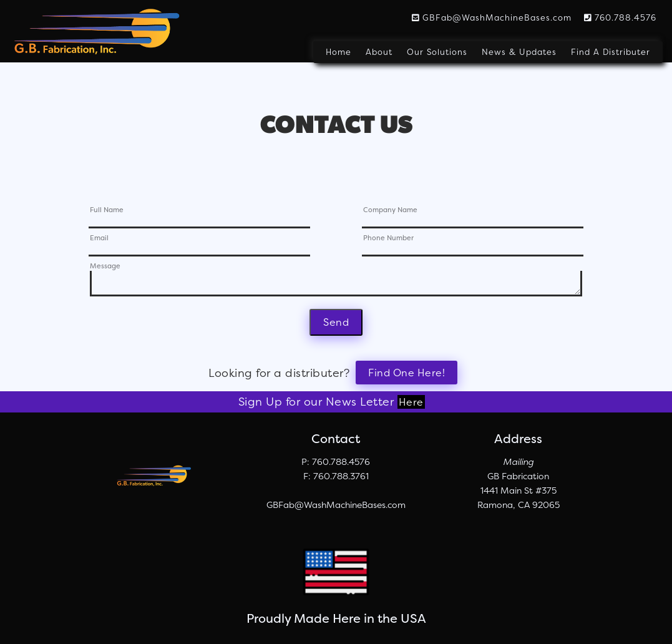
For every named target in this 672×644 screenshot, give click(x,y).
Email (99, 239)
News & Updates (519, 52)
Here (411, 402)
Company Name (390, 211)
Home (338, 52)
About (379, 52)
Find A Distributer (611, 52)
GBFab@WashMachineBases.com (492, 17)
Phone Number (388, 239)
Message (105, 267)
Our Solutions (437, 52)
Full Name (107, 211)
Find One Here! (407, 373)
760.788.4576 (620, 17)
